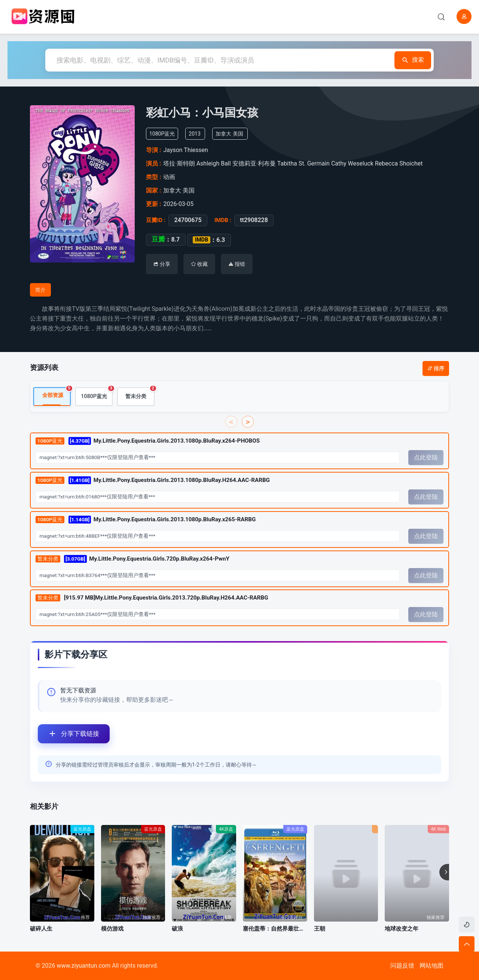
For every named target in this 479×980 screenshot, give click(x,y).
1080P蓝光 (97, 394)
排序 (436, 368)
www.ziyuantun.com (83, 966)
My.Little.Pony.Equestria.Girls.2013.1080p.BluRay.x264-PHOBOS (148, 441)
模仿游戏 (112, 929)
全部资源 (57, 393)
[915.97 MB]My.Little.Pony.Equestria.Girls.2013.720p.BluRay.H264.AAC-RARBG (152, 598)
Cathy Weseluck (352, 163)
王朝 (320, 929)
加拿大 (223, 134)
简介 (40, 290)
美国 (238, 134)
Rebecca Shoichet (399, 163)
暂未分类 (140, 394)
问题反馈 (402, 966)
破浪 (177, 929)
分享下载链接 (68, 734)
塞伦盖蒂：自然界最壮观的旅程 (275, 929)
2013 (194, 134)
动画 (169, 177)
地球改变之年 (402, 929)
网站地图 (431, 966)
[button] (444, 872)
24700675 (188, 220)
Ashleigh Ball (214, 163)
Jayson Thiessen (185, 150)
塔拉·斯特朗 (179, 163)
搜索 (409, 60)
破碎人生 (41, 929)
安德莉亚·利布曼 (254, 163)
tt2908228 (254, 220)
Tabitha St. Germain (303, 163)
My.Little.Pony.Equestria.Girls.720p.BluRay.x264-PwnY (132, 559)
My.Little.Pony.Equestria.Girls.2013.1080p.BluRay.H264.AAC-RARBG (153, 481)
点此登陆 (426, 458)
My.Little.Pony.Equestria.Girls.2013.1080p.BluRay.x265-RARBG (146, 520)
